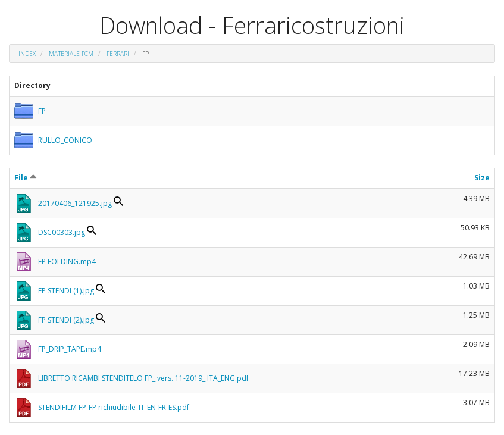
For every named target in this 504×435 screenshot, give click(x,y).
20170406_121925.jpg (75, 203)
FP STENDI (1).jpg (66, 291)
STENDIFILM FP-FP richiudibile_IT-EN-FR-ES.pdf (114, 407)
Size (482, 178)
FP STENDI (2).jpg (66, 320)
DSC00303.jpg (62, 232)
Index (27, 54)
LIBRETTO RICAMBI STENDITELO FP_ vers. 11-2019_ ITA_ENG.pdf (143, 378)
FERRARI (118, 54)
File (26, 178)
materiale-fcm (71, 54)
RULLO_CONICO (65, 140)
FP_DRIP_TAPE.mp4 (70, 349)
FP (42, 111)
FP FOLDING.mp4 (67, 262)
